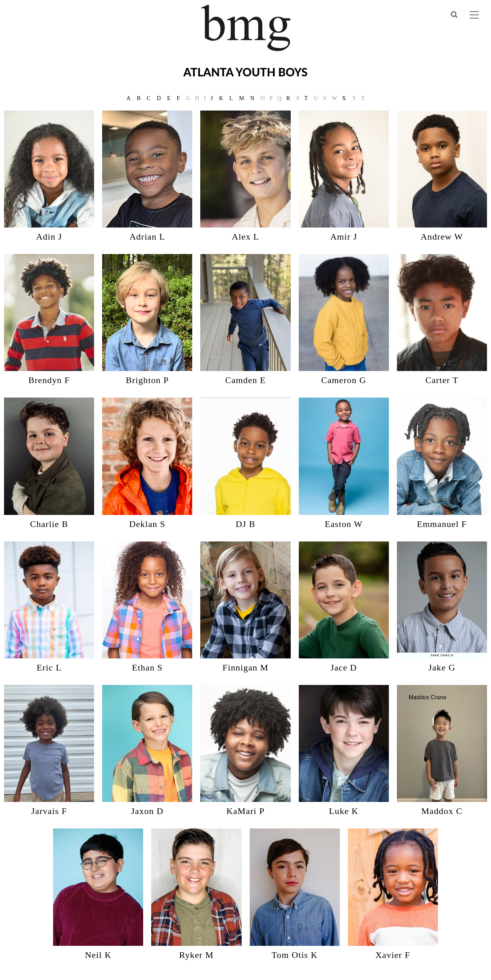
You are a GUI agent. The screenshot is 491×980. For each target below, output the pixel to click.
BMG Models (245, 28)
